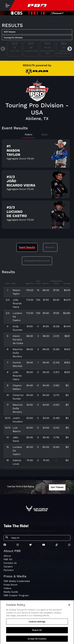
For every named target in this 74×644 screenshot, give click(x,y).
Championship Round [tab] (37, 261)
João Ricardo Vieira (17, 303)
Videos (7, 588)
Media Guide (11, 592)
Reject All (37, 632)
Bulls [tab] (45, 134)
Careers (8, 567)
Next (70, 49)
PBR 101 (8, 559)
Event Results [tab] (27, 247)
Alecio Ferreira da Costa (18, 340)
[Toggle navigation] (7, 5)
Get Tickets (57, 487)
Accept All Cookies (37, 641)
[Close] (69, 607)
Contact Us (10, 563)
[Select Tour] (37, 38)
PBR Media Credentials (17, 581)
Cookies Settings (37, 623)
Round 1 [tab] (50, 247)
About (7, 556)
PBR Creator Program (16, 595)
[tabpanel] (37, 185)
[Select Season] (37, 32)
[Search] (40, 538)
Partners (9, 570)
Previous (3, 49)
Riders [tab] (28, 134)
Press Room (11, 585)
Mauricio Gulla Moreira (18, 353)
